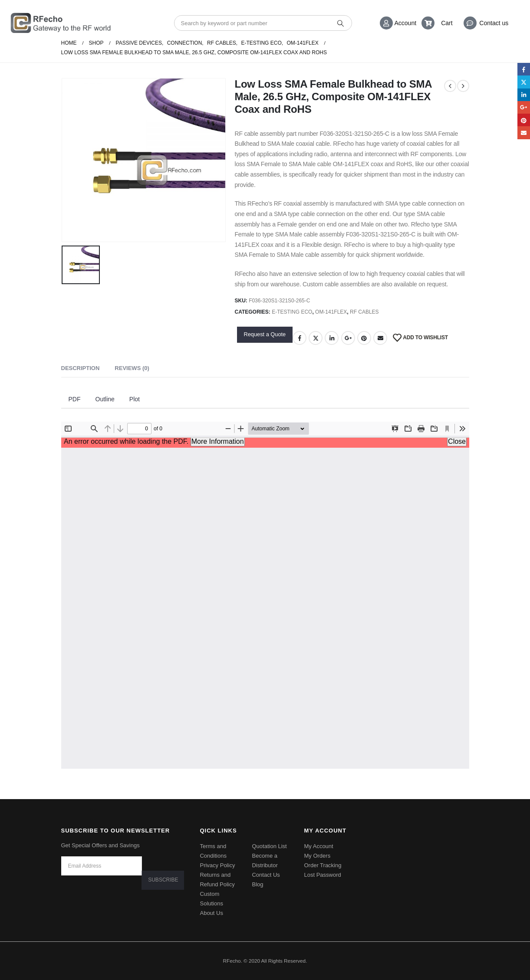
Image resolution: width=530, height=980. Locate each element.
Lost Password (322, 875)
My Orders (317, 856)
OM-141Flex (331, 312)
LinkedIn (332, 338)
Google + (348, 338)
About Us (211, 913)
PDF (75, 399)
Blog (257, 884)
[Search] (341, 23)
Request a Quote (265, 334)
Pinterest (364, 338)
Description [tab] (81, 368)
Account (406, 23)
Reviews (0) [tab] (132, 368)
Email (380, 338)
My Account (318, 846)
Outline (105, 399)
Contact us (494, 23)
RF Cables (364, 312)
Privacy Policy (217, 865)
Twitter (316, 338)
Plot (135, 399)
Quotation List (269, 846)
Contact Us (266, 875)
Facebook (300, 338)
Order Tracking (323, 865)
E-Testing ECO (292, 312)
